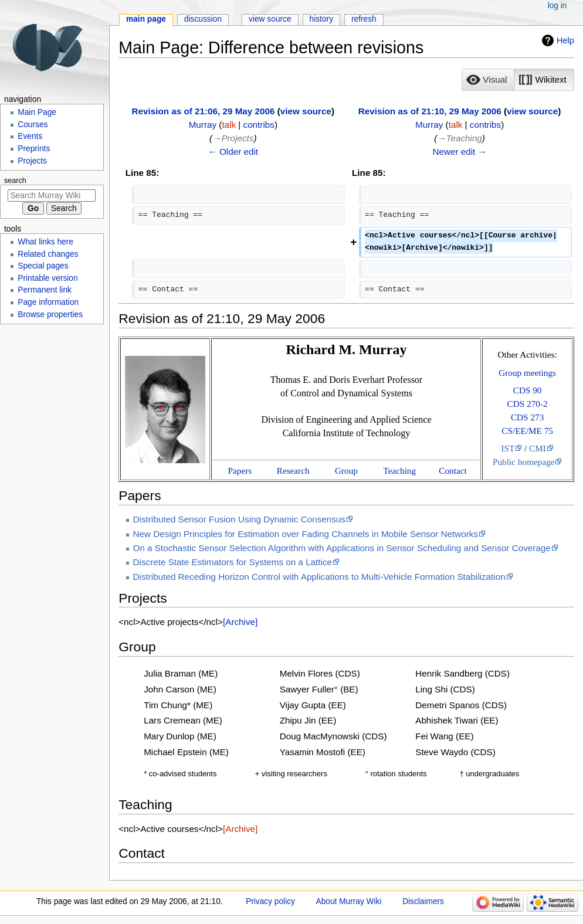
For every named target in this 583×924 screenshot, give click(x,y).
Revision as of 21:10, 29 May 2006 (430, 111)
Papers (240, 471)
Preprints (34, 149)
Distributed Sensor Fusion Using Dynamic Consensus (239, 519)
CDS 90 (528, 390)
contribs (259, 125)
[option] (488, 79)
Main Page (146, 19)
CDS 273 (527, 417)
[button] (488, 80)
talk (229, 125)
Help (565, 40)
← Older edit (233, 152)
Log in (557, 6)
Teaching (399, 471)
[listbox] (518, 80)
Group (346, 471)
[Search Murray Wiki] (52, 196)
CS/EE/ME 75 (527, 431)
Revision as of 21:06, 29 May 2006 (204, 111)
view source (306, 111)
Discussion (203, 19)
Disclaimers (423, 901)
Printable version (48, 278)
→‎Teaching (459, 138)
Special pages (43, 266)
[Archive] (240, 622)
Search (15, 181)
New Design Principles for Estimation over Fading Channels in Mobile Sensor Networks (306, 534)
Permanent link (45, 290)
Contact (452, 471)
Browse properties (50, 315)
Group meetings (527, 373)
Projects (32, 161)
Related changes (48, 254)
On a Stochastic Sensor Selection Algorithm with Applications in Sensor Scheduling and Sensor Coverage (342, 548)
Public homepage (523, 462)
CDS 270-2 (528, 404)
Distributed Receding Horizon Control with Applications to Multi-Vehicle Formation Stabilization (319, 577)
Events (30, 136)
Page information (48, 302)
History (322, 19)
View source (270, 19)
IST (508, 448)
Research (293, 471)
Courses (33, 125)
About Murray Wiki (349, 901)
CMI (538, 448)
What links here (45, 242)
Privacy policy (270, 901)
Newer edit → (459, 152)
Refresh (364, 19)
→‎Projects (233, 138)
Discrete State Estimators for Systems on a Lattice (233, 562)
